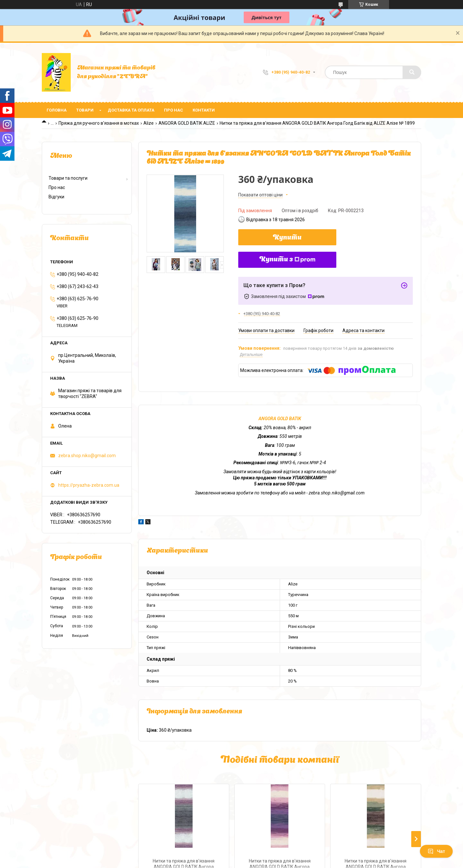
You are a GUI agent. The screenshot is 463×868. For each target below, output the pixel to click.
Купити (287, 238)
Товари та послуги (68, 178)
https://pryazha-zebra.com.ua (89, 485)
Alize (149, 123)
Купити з (287, 260)
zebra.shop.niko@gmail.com (87, 456)
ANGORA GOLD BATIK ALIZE (187, 123)
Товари (85, 110)
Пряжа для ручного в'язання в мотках (99, 123)
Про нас (173, 110)
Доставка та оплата (131, 110)
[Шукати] (412, 72)
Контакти (204, 110)
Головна (57, 110)
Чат (436, 851)
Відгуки (56, 197)
